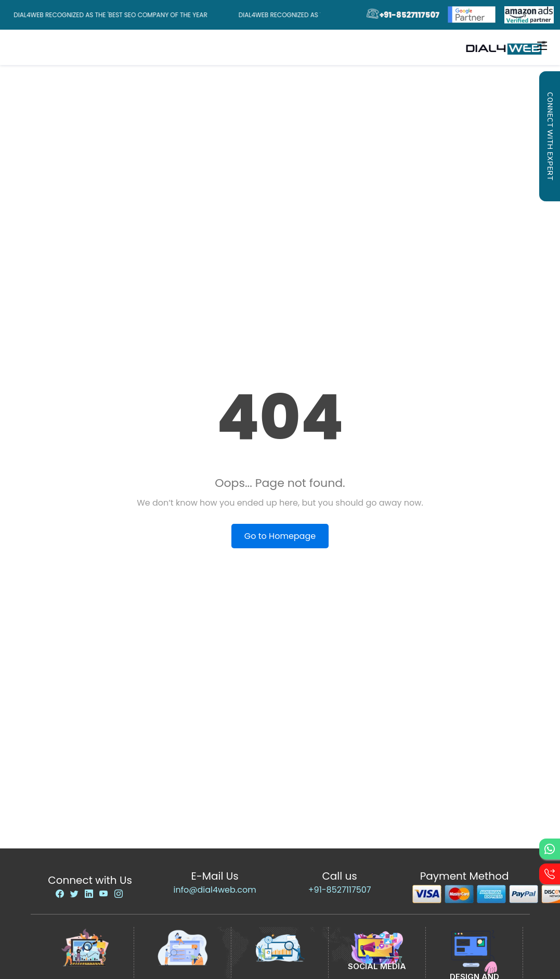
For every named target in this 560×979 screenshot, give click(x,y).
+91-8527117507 (340, 890)
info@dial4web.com (215, 890)
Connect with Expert (550, 136)
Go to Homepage (280, 536)
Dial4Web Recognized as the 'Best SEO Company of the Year (112, 15)
